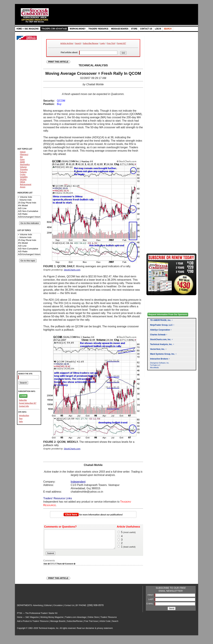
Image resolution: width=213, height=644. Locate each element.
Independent (78, 482)
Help (21, 421)
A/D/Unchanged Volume (29, 217)
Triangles (24, 169)
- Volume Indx (29, 200)
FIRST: (151, 599)
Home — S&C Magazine (28, 621)
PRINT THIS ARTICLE (58, 62)
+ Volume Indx (29, 197)
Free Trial (111, 43)
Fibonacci (24, 154)
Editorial (48, 609)
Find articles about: (69, 52)
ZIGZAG (23, 179)
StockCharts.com (72, 270)
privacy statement (105, 632)
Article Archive (67, 43)
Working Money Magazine (52, 621)
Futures (23, 172)
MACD (23, 152)
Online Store (93, 621)
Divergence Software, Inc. (160, 363)
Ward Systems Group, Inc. (162, 354)
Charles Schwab (158, 335)
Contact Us (69, 609)
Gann (22, 159)
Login (103, 43)
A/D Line (29, 208)
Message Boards (58, 625)
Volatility (24, 177)
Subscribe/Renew (91, 43)
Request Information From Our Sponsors (168, 315)
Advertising (38, 609)
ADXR (22, 162)
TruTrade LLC (155, 365)
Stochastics (25, 164)
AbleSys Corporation (160, 330)
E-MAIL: (150, 607)
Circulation (58, 609)
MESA (23, 182)
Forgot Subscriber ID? (28, 403)
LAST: (151, 603)
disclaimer (90, 632)
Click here (71, 514)
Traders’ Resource (109, 621)
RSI (21, 157)
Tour (21, 418)
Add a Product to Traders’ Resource (33, 625)
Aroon (23, 187)
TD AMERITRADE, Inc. (161, 320)
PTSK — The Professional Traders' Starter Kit (37, 617)
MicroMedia (154, 368)
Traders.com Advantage (76, 621)
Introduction (24, 415)
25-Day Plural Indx (29, 203)
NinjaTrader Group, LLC (161, 325)
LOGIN (23, 396)
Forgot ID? (121, 43)
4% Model (29, 206)
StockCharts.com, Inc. (161, 339)
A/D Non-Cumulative (29, 211)
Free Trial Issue (91, 625)
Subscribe (23, 400)
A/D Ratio (29, 214)
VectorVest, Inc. (158, 349)
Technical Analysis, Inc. (161, 344)
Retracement (26, 184)
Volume (23, 167)
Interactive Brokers (159, 359)
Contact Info (24, 406)
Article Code (105, 625)
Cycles (23, 174)
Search (78, 43)
